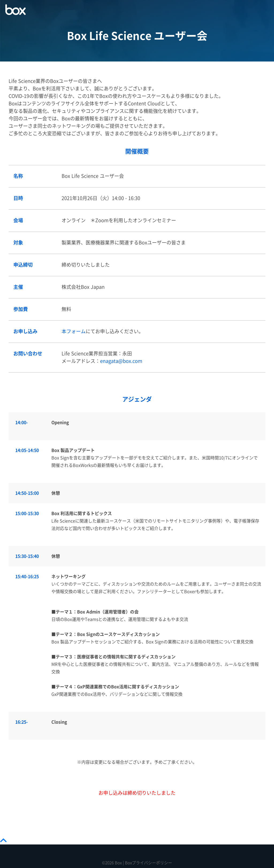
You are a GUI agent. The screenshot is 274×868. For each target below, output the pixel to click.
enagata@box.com (121, 361)
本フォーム (74, 331)
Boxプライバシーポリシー (149, 863)
